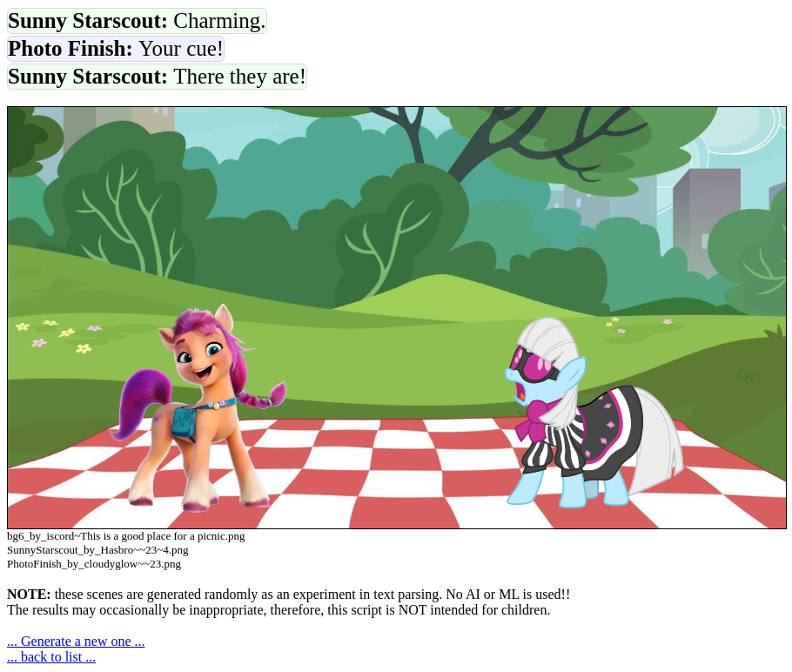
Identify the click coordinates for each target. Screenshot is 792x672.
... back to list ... (51, 657)
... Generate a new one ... (76, 641)
